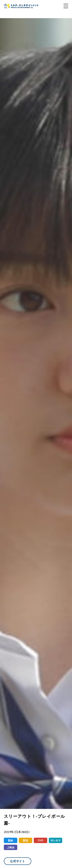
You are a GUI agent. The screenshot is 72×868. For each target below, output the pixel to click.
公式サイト (18, 861)
